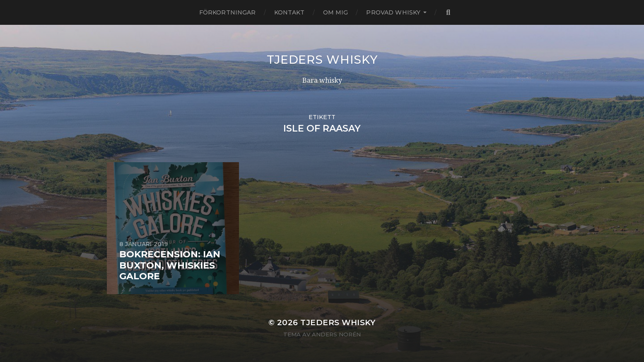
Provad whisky (393, 12)
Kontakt (289, 12)
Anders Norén (336, 334)
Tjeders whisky (322, 60)
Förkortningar (228, 12)
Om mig (336, 12)
